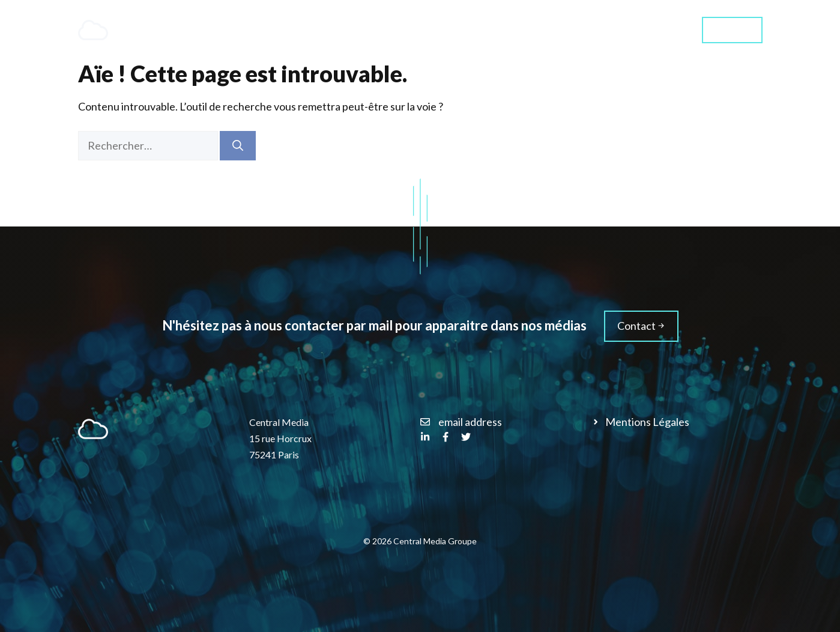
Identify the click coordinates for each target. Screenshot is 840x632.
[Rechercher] (238, 146)
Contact (732, 29)
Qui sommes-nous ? (572, 30)
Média (659, 30)
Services (480, 30)
